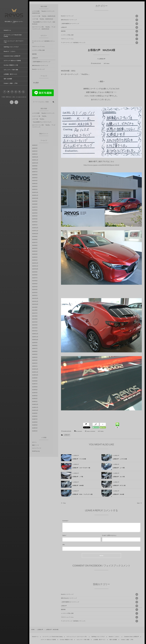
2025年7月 (35, 172)
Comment (65, 521)
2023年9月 (35, 237)
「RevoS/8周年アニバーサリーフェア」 (42, 22)
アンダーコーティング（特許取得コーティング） (100, 43)
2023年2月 (35, 257)
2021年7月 (35, 313)
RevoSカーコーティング (100, 16)
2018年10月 (35, 410)
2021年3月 (35, 325)
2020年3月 (35, 360)
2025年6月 (35, 175)
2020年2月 (35, 363)
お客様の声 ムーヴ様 (119, 469)
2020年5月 (35, 354)
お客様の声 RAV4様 (118, 496)
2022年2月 (35, 293)
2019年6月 (35, 387)
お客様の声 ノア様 (78, 478)
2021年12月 (35, 298)
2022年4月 (35, 287)
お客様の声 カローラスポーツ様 (81, 469)
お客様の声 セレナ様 (119, 478)
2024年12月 (35, 192)
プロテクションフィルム (100, 39)
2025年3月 (35, 184)
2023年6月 (35, 245)
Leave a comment (91, 431)
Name (64, 535)
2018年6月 (35, 422)
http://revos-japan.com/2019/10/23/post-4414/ (101, 165)
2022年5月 (35, 284)
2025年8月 (35, 169)
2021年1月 (35, 331)
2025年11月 (35, 160)
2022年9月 (35, 272)
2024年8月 (35, 204)
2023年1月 (35, 260)
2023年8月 (35, 239)
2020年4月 (35, 357)
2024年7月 (35, 207)
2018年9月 (35, 413)
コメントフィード (37, 448)
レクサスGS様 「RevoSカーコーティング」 (44, 11)
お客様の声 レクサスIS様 (120, 461)
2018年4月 (35, 428)
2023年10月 (35, 234)
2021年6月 (35, 316)
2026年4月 (35, 145)
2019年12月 (35, 369)
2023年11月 (35, 231)
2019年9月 (35, 378)
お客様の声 (100, 27)
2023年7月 (35, 242)
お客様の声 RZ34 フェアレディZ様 (82, 496)
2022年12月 (35, 263)
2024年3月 (35, 219)
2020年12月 (35, 334)
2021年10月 (35, 304)
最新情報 (100, 31)
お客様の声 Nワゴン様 (119, 487)
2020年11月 (35, 337)
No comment (79, 431)
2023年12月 (35, 228)
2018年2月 (35, 431)
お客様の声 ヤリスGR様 (79, 461)
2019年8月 (35, 381)
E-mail (104, 535)
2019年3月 (35, 396)
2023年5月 (35, 248)
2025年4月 (35, 181)
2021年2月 (35, 328)
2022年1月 (35, 295)
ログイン (34, 442)
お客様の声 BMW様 (78, 487)
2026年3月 (35, 148)
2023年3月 (35, 254)
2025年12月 (35, 157)
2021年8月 (35, 310)
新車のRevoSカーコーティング (100, 20)
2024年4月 (35, 216)
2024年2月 (35, 222)
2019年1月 (35, 402)
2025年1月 (35, 189)
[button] (23, 94)
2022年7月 (35, 278)
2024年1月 (35, 225)
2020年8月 (35, 345)
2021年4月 (35, 322)
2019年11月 (35, 372)
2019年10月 (35, 375)
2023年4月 (35, 251)
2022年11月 (35, 266)
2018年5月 (35, 425)
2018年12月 (35, 404)
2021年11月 (35, 301)
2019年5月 (35, 390)
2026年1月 (35, 154)
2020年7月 (35, 348)
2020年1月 (35, 366)
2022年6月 (35, 281)
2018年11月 (35, 407)
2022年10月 (35, 269)
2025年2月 (35, 186)
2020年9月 (35, 343)
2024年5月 (35, 213)
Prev (63, 503)
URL (64, 545)
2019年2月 (35, 399)
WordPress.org (36, 451)
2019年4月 (35, 393)
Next (139, 503)
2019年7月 (35, 384)
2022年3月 (35, 290)
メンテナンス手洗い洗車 (100, 35)
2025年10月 (35, 163)
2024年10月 (35, 198)
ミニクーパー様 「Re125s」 (40, 16)
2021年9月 (35, 307)
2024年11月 (35, 195)
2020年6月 (35, 351)
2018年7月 (35, 419)
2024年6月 (35, 210)
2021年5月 (35, 319)
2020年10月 (35, 340)
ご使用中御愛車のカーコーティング (100, 24)
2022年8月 (35, 275)
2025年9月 (35, 166)
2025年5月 (35, 178)
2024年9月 (35, 201)
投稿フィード (36, 445)
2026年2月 (35, 151)
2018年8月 (35, 416)
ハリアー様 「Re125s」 (39, 19)
